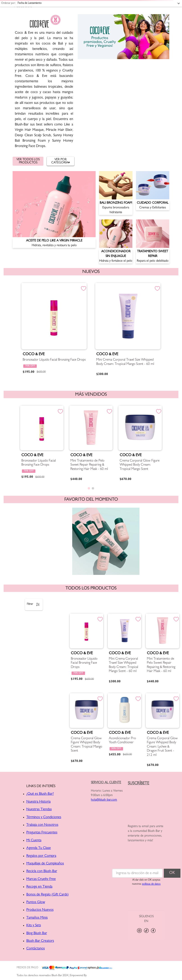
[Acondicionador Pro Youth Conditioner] (125, 731)
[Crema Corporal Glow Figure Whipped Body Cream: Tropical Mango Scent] (140, 444)
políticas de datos (151, 884)
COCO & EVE (24, 7)
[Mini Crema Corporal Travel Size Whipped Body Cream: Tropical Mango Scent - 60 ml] (128, 330)
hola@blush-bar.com (104, 800)
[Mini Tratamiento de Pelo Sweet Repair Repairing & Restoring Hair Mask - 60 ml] (91, 444)
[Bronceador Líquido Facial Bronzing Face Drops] (54, 330)
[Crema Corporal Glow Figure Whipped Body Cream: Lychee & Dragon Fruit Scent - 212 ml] (163, 731)
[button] (89, 488)
